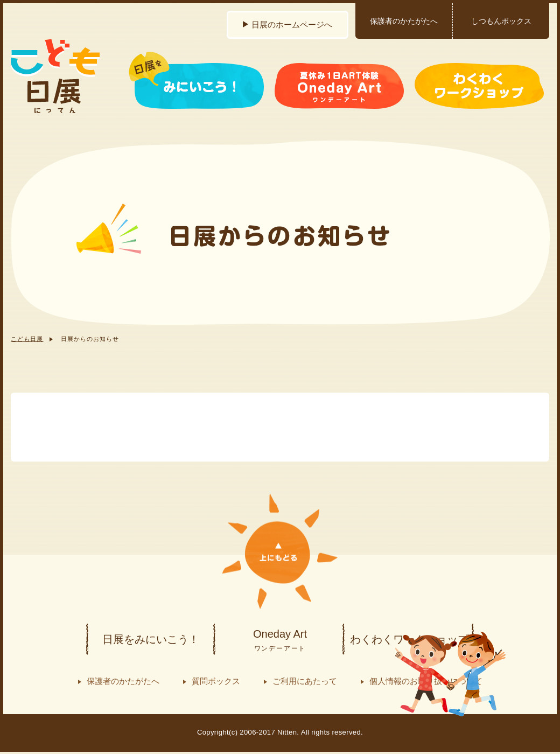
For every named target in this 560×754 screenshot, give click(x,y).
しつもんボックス (501, 21)
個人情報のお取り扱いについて (426, 681)
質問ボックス (216, 681)
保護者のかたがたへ (404, 21)
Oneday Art (280, 641)
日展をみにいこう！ (151, 639)
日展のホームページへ (292, 25)
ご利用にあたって (305, 681)
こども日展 (27, 339)
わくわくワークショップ (409, 639)
